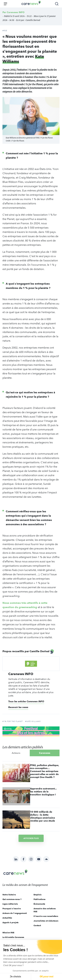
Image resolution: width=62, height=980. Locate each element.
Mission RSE (8, 933)
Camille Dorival (33, 20)
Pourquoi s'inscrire (12, 908)
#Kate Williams (33, 721)
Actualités (7, 918)
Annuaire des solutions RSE (45, 910)
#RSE (5, 31)
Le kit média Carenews (13, 937)
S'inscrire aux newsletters (46, 916)
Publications (40, 899)
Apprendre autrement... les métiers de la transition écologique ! (43, 792)
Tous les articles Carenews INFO (26, 701)
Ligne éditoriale (10, 904)
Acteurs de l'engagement (15, 913)
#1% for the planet (13, 721)
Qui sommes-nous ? (12, 899)
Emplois (38, 895)
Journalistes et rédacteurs (46, 921)
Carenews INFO (16, 12)
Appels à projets (10, 922)
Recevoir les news (18, 707)
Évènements (39, 904)
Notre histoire (9, 895)
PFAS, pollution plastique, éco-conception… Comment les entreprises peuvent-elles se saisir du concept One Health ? (45, 771)
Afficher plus (31, 838)
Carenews (45, 753)
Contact (37, 925)
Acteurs (16, 753)
